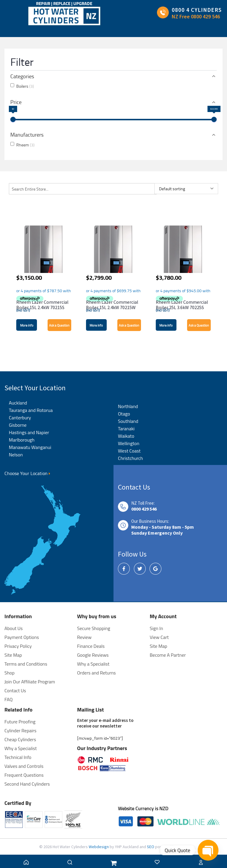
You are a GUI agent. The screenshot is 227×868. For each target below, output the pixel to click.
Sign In (157, 628)
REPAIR (44, 3)
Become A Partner (168, 655)
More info (27, 325)
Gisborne (18, 425)
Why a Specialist (93, 664)
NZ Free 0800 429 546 (196, 16)
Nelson (16, 455)
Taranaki (126, 429)
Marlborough (22, 440)
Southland (128, 421)
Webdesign (99, 847)
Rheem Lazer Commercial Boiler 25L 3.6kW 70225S (182, 305)
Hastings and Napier (29, 432)
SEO (151, 847)
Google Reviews (93, 655)
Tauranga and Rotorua (31, 410)
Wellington (129, 443)
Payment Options (22, 637)
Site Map (159, 646)
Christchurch (130, 458)
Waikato (126, 436)
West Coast (129, 451)
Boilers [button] (25, 86)
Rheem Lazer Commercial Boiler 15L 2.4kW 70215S (42, 305)
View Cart (159, 637)
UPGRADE (83, 3)
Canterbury (20, 418)
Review (84, 637)
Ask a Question (59, 325)
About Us (14, 628)
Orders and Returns (97, 673)
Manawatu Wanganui (30, 447)
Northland (128, 406)
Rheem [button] (25, 145)
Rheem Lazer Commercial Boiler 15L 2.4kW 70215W (112, 305)
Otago (124, 414)
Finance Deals (91, 646)
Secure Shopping (94, 628)
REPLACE (62, 3)
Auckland (18, 403)
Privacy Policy (18, 646)
